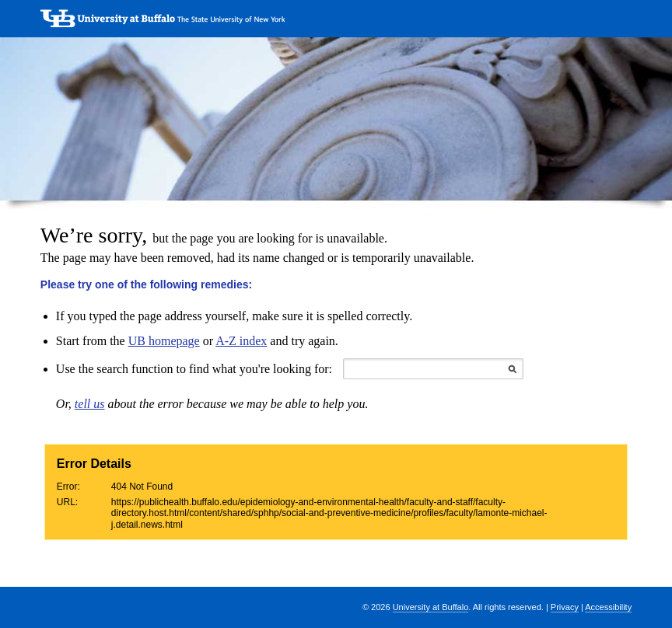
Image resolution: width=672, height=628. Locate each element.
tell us (90, 404)
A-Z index (241, 341)
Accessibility (608, 607)
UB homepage (164, 341)
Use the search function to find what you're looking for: (194, 369)
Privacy (565, 607)
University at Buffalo (431, 607)
